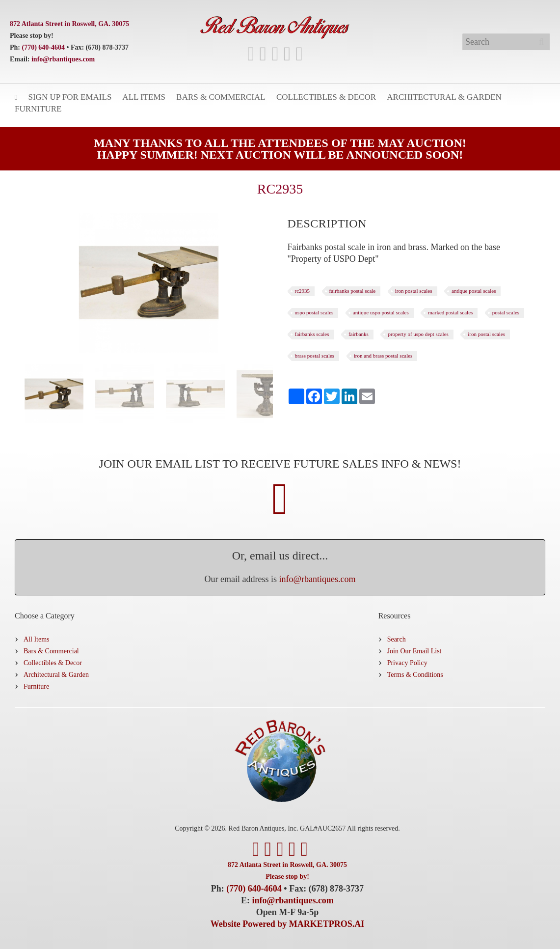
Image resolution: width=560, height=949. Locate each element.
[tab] (327, 223)
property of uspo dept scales (418, 334)
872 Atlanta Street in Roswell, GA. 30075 (69, 24)
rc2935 (303, 291)
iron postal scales (414, 291)
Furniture (38, 109)
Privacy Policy (407, 663)
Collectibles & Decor (326, 97)
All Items (144, 97)
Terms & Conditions (415, 675)
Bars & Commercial (221, 97)
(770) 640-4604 (44, 47)
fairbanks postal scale (353, 291)
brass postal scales (315, 356)
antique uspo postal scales (381, 312)
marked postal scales (450, 312)
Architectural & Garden (444, 97)
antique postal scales (474, 291)
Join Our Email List (414, 651)
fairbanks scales (312, 334)
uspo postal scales (314, 312)
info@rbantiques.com (63, 59)
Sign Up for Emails (70, 97)
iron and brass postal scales (383, 356)
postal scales (506, 312)
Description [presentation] (327, 223)
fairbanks (359, 334)
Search (397, 639)
